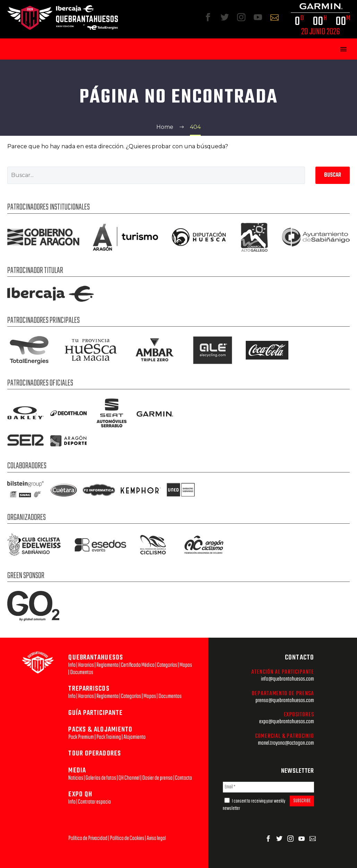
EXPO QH (80, 794)
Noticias (76, 778)
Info (72, 665)
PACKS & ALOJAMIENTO (100, 730)
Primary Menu (343, 49)
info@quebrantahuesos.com (288, 679)
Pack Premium (81, 737)
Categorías (167, 665)
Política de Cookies (127, 838)
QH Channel (129, 778)
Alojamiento (134, 737)
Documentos (82, 672)
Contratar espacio (94, 802)
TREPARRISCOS (89, 689)
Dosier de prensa (157, 778)
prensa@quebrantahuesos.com (285, 701)
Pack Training (109, 737)
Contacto (184, 778)
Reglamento (107, 665)
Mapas (186, 665)
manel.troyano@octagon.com (286, 743)
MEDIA (77, 770)
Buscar (333, 175)
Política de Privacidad (88, 838)
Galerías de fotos (101, 778)
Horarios (86, 665)
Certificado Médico (138, 665)
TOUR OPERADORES (95, 754)
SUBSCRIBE (302, 801)
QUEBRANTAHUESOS (96, 658)
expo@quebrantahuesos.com (287, 722)
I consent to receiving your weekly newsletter (254, 805)
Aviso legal (156, 838)
